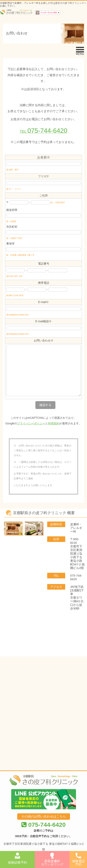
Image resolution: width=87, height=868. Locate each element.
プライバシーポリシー (31, 423)
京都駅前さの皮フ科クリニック (39, 761)
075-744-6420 (43, 722)
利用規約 (54, 423)
